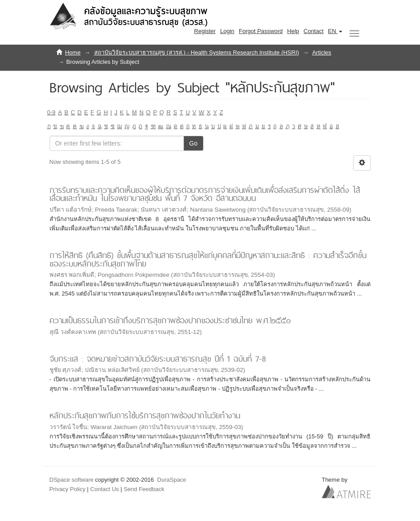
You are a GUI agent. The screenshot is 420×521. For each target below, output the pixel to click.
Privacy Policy (68, 489)
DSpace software (72, 480)
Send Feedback (144, 489)
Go (193, 143)
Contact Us (104, 489)
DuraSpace (172, 480)
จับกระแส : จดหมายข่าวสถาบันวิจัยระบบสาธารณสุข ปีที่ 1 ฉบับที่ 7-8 (158, 359)
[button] (335, 31)
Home (73, 52)
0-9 (52, 112)
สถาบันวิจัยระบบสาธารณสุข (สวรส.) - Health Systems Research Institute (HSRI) (197, 52)
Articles (322, 52)
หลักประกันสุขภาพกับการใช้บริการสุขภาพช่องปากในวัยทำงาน (145, 415)
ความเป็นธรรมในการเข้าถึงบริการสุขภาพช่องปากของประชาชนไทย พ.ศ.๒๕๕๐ (170, 320)
